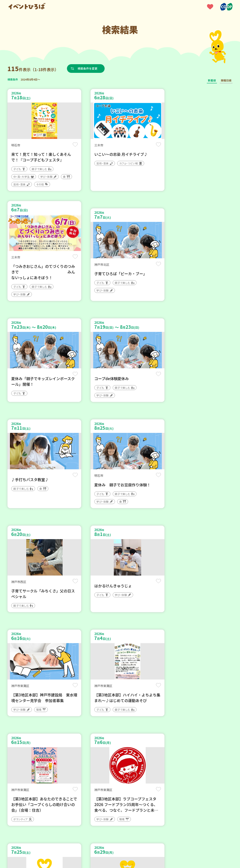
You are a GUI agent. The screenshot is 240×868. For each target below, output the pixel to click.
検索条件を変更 (89, 68)
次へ (142, 755)
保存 (70, 145)
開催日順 (226, 80)
